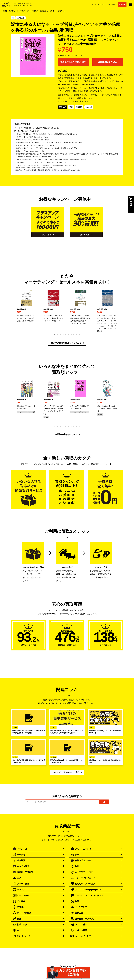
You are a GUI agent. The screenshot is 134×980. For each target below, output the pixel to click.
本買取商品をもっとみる (66, 434)
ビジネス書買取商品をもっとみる (66, 343)
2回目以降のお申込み (108, 62)
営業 (71, 107)
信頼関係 (79, 107)
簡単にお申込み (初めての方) (73, 62)
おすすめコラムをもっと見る (66, 772)
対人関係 (89, 107)
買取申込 (122, 4)
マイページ (112, 4)
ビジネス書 (21, 18)
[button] (55, 335)
